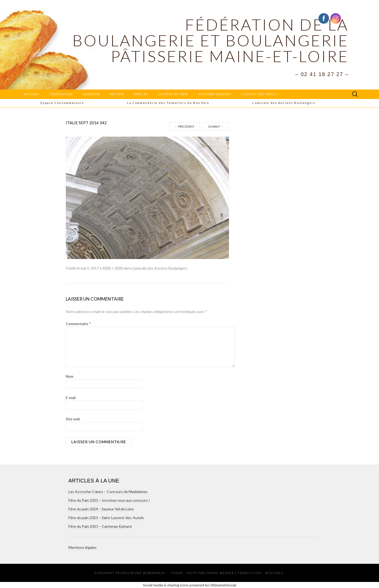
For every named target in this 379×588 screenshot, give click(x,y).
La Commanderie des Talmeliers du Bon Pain (168, 103)
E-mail (71, 398)
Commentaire (78, 324)
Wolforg (274, 573)
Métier (117, 94)
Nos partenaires (215, 94)
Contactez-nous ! (260, 94)
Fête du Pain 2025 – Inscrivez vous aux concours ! (109, 500)
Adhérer (91, 94)
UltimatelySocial (223, 585)
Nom (70, 376)
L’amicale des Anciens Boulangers (284, 103)
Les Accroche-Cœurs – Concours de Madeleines (108, 492)
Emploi (141, 94)
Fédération (61, 94)
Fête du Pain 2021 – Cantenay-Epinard (100, 526)
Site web (73, 419)
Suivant (216, 126)
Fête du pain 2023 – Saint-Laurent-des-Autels (106, 518)
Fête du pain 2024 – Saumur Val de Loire (101, 509)
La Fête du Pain (173, 94)
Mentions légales (83, 547)
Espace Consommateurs (62, 103)
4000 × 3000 (113, 268)
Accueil (32, 94)
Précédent (185, 126)
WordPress (154, 573)
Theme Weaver (220, 573)
